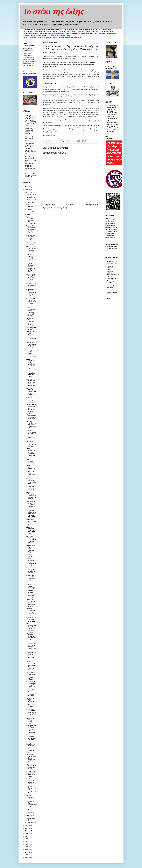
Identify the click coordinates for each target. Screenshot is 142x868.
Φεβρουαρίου (31, 818)
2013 (27, 852)
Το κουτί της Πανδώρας (111, 282)
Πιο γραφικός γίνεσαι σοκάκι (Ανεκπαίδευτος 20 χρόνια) (31, 353)
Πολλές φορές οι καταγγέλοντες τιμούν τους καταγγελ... (31, 522)
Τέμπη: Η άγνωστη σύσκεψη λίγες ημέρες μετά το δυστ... (31, 268)
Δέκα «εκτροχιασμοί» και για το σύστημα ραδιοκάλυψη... (31, 646)
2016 (27, 844)
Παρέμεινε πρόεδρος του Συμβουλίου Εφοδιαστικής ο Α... (31, 425)
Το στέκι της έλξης (53, 11)
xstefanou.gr (111, 285)
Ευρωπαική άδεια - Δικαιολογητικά (113, 106)
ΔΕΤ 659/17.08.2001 (112, 121)
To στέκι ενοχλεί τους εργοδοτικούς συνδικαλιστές (30, 175)
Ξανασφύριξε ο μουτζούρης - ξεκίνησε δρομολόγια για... (31, 758)
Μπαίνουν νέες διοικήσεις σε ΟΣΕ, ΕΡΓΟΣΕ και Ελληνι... (31, 790)
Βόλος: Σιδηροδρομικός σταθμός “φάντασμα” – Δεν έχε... (31, 627)
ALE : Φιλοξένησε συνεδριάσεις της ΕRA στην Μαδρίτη (31, 495)
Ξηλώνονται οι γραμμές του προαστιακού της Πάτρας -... (31, 505)
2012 (27, 855)
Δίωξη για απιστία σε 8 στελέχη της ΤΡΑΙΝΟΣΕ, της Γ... (31, 530)
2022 (27, 828)
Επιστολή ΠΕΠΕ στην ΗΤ (31, 328)
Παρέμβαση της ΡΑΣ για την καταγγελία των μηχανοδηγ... (31, 729)
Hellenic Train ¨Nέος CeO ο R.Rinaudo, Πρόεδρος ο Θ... (31, 278)
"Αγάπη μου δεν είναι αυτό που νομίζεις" (30, 139)
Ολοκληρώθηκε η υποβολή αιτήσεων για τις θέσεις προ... (31, 302)
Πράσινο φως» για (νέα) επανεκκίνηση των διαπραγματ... (31, 220)
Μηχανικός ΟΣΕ (112, 272)
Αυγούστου (30, 207)
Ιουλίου (29, 209)
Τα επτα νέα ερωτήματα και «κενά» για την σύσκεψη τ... (31, 229)
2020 (27, 834)
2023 (27, 826)
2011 (27, 857)
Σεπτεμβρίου (31, 202)
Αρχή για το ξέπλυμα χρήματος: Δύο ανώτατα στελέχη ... (31, 636)
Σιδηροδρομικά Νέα (113, 274)
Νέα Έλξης (110, 276)
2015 (27, 847)
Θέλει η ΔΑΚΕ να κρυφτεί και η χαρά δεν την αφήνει (31, 578)
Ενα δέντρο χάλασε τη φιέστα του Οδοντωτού (31, 781)
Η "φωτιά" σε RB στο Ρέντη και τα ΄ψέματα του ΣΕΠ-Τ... (31, 570)
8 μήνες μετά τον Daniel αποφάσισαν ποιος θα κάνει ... (31, 293)
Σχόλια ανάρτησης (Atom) (59, 208)
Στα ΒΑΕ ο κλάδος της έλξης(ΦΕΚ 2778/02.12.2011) (113, 126)
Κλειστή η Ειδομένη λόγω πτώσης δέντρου (31, 481)
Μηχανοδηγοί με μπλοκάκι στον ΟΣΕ (31, 488)
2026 (27, 187)
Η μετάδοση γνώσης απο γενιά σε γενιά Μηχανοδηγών (31, 712)
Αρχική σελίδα (70, 205)
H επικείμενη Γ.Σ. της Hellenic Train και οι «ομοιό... (31, 774)
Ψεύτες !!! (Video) (29, 555)
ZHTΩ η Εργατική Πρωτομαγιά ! (31, 797)
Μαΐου (29, 215)
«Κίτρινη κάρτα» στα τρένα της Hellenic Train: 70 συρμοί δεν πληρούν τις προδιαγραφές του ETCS (30, 149)
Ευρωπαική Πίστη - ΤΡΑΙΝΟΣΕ (113, 131)
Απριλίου (30, 813)
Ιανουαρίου (30, 822)
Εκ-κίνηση (110, 287)
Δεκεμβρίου (30, 195)
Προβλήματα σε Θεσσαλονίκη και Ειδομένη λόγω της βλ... (31, 416)
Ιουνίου (29, 212)
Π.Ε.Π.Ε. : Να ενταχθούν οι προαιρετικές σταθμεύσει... (31, 238)
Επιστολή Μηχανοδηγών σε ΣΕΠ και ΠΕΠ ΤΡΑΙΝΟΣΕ (31, 382)
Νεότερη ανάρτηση (49, 205)
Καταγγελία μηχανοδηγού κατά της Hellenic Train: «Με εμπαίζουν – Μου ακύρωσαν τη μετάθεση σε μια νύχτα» (30, 120)
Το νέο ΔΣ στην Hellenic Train (31, 244)
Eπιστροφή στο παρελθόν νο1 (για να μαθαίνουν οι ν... (31, 738)
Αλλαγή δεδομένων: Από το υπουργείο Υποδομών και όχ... (31, 312)
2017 (27, 842)
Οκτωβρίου (30, 200)
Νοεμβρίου (30, 197)
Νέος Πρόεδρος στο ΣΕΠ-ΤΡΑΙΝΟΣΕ (31, 619)
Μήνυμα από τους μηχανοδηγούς (31, 474)
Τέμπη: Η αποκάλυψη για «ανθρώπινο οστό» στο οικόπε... (31, 372)
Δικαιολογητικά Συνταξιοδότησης (112, 117)
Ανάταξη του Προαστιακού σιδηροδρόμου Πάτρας (31, 345)
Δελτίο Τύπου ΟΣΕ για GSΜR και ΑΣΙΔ (30, 721)
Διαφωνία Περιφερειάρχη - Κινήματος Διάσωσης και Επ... (31, 612)
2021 (27, 831)
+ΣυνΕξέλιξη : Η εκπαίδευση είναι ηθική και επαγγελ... (31, 444)
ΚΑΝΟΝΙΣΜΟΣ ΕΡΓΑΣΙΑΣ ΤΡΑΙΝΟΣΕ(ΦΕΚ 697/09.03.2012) (112, 112)
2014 (27, 850)
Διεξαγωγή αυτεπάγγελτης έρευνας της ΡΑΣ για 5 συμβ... (31, 540)
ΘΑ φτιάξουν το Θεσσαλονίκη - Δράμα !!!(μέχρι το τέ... (31, 684)
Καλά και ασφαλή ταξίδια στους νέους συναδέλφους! (31, 391)
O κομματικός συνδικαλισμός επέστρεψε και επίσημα (29, 131)
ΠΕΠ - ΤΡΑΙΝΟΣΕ (112, 264)
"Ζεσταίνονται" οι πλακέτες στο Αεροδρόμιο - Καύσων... (31, 249)
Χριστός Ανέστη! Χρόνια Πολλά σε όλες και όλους (31, 766)
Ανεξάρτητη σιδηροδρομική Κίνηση (112, 268)
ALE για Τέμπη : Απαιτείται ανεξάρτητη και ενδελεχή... (31, 322)
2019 (27, 836)
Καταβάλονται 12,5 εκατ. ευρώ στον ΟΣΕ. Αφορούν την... (31, 748)
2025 (27, 190)
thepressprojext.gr (113, 279)
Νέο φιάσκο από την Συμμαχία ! (31, 285)
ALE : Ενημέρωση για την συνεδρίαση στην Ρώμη (31, 362)
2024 (27, 192)
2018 (27, 839)
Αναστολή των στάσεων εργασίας (31, 461)
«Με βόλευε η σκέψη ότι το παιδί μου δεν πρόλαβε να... (31, 400)
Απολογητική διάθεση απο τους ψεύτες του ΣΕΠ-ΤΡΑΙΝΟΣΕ (31, 514)
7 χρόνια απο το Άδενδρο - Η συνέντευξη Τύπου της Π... (31, 656)
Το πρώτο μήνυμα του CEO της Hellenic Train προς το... (31, 258)
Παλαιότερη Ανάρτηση (91, 205)
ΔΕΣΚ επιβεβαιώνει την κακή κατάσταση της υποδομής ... (31, 453)
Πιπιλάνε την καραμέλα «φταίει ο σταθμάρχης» (31, 585)
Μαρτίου (29, 816)
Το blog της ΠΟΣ (112, 262)
